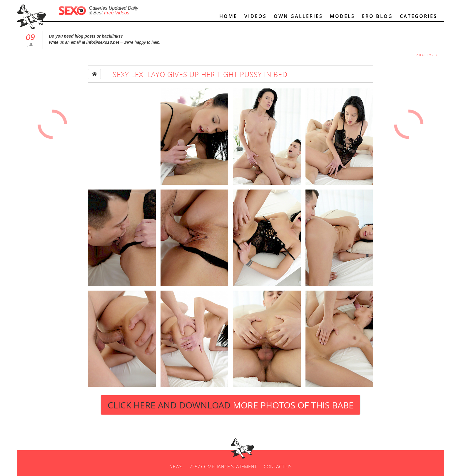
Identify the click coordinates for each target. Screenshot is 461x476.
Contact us (278, 467)
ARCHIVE (425, 55)
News (176, 467)
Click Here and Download (231, 405)
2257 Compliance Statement (223, 467)
